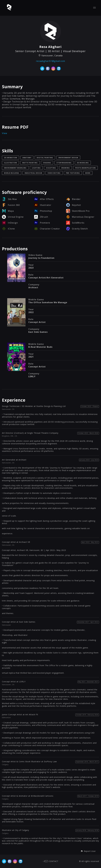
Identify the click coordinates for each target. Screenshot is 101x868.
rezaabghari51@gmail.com (50, 61)
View (5, 133)
